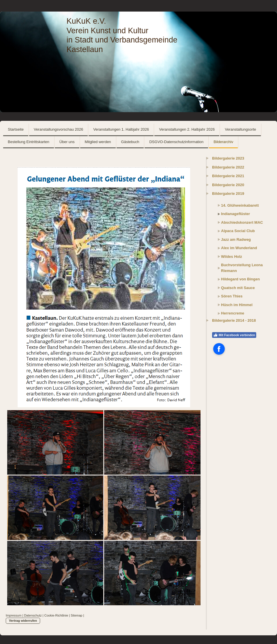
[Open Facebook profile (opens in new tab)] (219, 349)
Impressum (14, 615)
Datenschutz (33, 615)
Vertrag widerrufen (23, 621)
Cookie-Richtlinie (56, 615)
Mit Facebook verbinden (234, 335)
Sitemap (76, 615)
